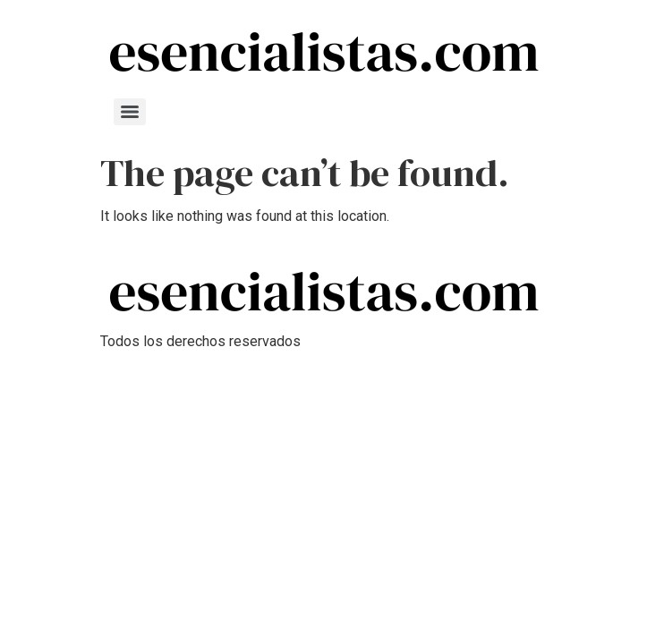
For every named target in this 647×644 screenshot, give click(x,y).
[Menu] (130, 112)
